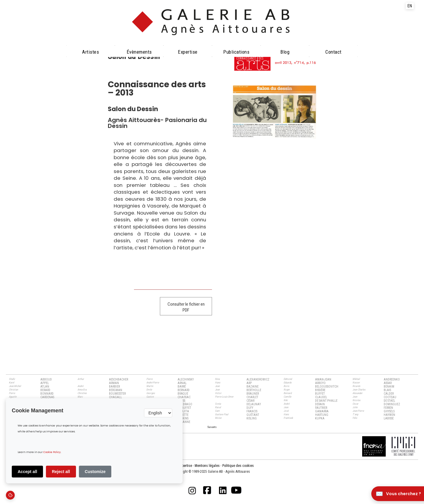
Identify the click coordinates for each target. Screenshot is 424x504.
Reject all (61, 472)
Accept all (27, 472)
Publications (236, 52)
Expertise (188, 52)
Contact (333, 52)
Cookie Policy (52, 452)
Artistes (91, 52)
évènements (139, 52)
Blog (285, 52)
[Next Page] (212, 427)
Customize (95, 472)
